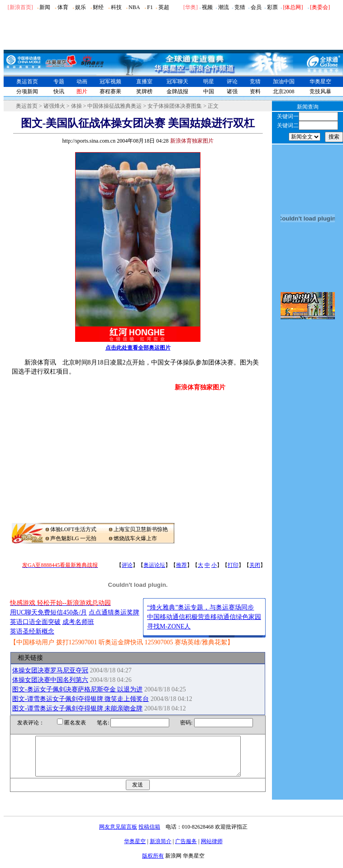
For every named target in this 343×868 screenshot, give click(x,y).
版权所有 (153, 864)
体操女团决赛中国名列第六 (50, 680)
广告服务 (186, 849)
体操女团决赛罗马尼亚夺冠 (50, 670)
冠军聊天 (177, 82)
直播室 (144, 82)
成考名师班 (78, 622)
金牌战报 (177, 91)
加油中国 (284, 82)
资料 (255, 91)
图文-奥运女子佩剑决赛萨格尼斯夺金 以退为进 (77, 689)
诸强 (232, 91)
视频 (207, 7)
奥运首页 (27, 82)
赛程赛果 (110, 91)
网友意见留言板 (118, 835)
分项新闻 (27, 91)
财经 (98, 7)
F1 (150, 7)
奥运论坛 (154, 565)
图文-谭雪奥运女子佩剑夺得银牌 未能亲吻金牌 (77, 708)
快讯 (59, 91)
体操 (76, 106)
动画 (82, 82)
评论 (232, 82)
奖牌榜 (144, 91)
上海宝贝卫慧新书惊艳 (141, 529)
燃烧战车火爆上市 (135, 538)
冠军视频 (110, 82)
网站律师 (212, 849)
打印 (233, 565)
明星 (209, 82)
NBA (134, 7)
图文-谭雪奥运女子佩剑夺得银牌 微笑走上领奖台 (81, 699)
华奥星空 (320, 82)
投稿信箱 (149, 835)
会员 (256, 7)
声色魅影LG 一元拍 (74, 538)
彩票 (272, 7)
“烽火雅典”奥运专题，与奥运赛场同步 (200, 607)
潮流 (224, 7)
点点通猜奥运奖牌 (114, 612)
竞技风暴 (320, 91)
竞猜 (240, 7)
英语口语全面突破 (35, 622)
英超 (164, 7)
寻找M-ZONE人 (169, 626)
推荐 (181, 565)
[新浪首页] (20, 7)
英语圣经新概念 (32, 631)
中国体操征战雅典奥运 (114, 106)
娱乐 (81, 7)
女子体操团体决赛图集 (175, 106)
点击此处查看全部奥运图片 (138, 348)
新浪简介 (161, 849)
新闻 (45, 7)
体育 (63, 7)
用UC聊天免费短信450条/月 (48, 612)
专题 (59, 82)
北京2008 (284, 91)
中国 (209, 91)
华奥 (191, 7)
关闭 (255, 565)
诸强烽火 (54, 106)
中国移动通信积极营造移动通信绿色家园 (204, 617)
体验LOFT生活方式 (73, 529)
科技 (116, 7)
